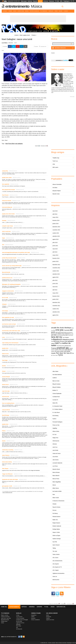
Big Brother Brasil (5, 620)
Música (36, 6)
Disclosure (54, 334)
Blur (54, 330)
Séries (3, 623)
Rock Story (19, 626)
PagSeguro (67, 1)
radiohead (70, 350)
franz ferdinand (66, 334)
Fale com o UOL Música (54, 604)
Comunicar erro (43, 146)
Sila (17, 627)
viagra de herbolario (35, 470)
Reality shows (4, 621)
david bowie (64, 332)
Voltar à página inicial (25, 35)
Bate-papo (24, 1)
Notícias (30, 1)
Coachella (67, 330)
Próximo (34, 35)
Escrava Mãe (19, 621)
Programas (49, 617)
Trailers (33, 617)
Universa (46, 1)
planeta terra (68, 346)
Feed (62, 594)
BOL (61, 1)
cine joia (59, 330)
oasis (53, 343)
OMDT (57, 343)
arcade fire (55, 328)
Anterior (16, 35)
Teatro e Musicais (34, 11)
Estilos (48, 615)
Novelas (51, 11)
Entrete (40, 1)
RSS (24, 637)
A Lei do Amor (19, 617)
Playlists (48, 618)
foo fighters (59, 334)
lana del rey (57, 337)
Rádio (56, 11)
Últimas (5, 11)
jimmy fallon (65, 335)
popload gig (63, 348)
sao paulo (57, 351)
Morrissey (57, 341)
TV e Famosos (44, 11)
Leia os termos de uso (7, 493)
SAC (19, 1)
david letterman (70, 332)
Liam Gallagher (66, 337)
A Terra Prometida (20, 618)
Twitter (57, 594)
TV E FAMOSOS (5, 613)
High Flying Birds (10, 144)
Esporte (35, 1)
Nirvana (62, 341)
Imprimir (37, 146)
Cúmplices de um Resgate (22, 620)
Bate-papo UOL (61, 607)
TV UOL (57, 1)
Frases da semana (5, 617)
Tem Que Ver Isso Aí (64, 353)
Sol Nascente (19, 629)
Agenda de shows (50, 620)
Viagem (60, 11)
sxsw (65, 351)
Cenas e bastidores (35, 620)
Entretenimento (17, 6)
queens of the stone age (61, 350)
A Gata (18, 615)
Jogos (15, 11)
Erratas (63, 604)
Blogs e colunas (5, 615)
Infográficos (34, 615)
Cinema (10, 11)
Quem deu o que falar (6, 618)
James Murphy (60, 335)
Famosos (52, 1)
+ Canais (66, 11)
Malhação (18, 624)
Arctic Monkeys (65, 328)
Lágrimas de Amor (20, 623)
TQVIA (60, 355)
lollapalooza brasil (68, 339)
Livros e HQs (21, 11)
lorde (52, 341)
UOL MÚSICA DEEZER (52, 613)
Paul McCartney (61, 346)
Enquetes (33, 618)
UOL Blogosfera (59, 366)
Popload (54, 348)
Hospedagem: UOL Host (71, 643)
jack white (54, 335)
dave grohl (58, 332)
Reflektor (53, 351)
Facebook (53, 53)
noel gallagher (19, 144)
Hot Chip (72, 334)
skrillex (62, 351)
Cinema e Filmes (36, 613)
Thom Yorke (55, 355)
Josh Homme (71, 335)
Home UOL (4, 607)
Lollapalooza (56, 339)
